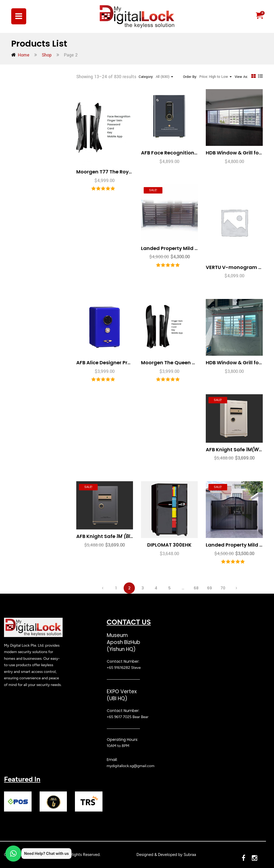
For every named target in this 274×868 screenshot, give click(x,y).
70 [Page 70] (223, 588)
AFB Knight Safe (238, 450)
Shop (47, 55)
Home (24, 55)
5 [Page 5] (170, 588)
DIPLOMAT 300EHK (169, 545)
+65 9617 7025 (119, 717)
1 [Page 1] (116, 588)
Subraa (190, 855)
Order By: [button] (207, 77)
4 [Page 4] (156, 588)
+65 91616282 (119, 668)
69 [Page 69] (210, 588)
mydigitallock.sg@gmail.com (131, 766)
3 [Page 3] (143, 588)
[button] (259, 16)
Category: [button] (156, 77)
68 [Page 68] (196, 588)
